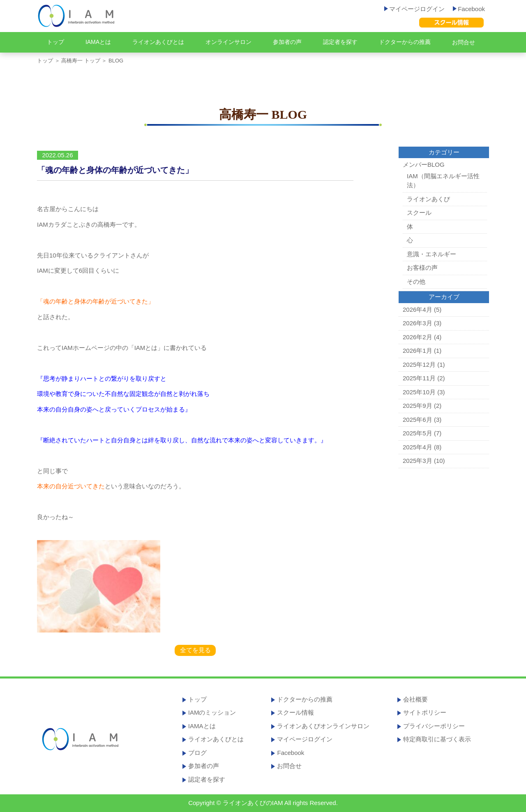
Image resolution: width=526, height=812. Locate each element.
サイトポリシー (425, 712)
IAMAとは (98, 42)
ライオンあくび (428, 199)
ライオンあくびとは (158, 42)
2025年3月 (418, 461)
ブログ (197, 753)
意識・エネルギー (431, 254)
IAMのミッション (212, 712)
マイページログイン (414, 9)
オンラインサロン (228, 42)
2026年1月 (418, 351)
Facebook (469, 9)
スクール (419, 213)
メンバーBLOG (424, 164)
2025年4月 (418, 447)
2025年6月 (418, 420)
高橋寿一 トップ (81, 61)
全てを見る (195, 650)
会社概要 (415, 699)
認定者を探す (340, 42)
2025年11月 (419, 378)
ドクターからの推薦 (405, 42)
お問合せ (464, 42)
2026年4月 (418, 309)
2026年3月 (418, 323)
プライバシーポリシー (434, 726)
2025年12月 (419, 365)
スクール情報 (295, 712)
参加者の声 (287, 42)
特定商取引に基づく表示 (437, 739)
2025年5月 (418, 433)
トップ (55, 42)
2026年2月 (418, 337)
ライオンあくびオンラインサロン (323, 726)
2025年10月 (419, 392)
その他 (416, 282)
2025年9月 (418, 406)
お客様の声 (422, 268)
